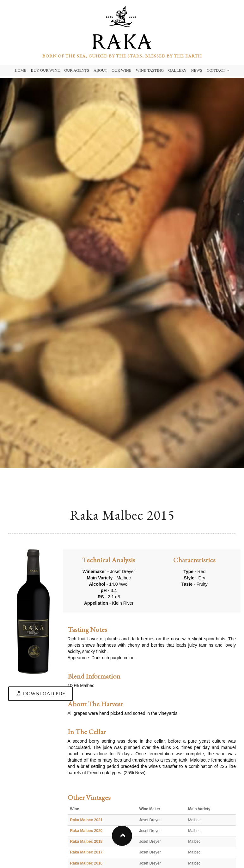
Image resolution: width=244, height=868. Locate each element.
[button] (122, 836)
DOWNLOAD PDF (40, 694)
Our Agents (77, 70)
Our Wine (121, 70)
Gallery (177, 70)
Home (20, 70)
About (100, 70)
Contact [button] (218, 70)
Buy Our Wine (46, 70)
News (197, 70)
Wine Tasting (150, 70)
